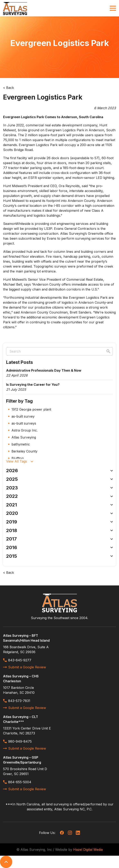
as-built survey (23, 416)
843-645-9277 (17, 660)
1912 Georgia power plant (31, 409)
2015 (59, 556)
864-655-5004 (17, 782)
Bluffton (18, 458)
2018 (59, 530)
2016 (59, 547)
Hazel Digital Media (88, 850)
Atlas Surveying (24, 437)
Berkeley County (24, 451)
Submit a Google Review (25, 667)
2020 (59, 513)
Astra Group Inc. (25, 430)
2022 (59, 496)
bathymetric (21, 444)
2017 (59, 539)
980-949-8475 (17, 741)
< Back (8, 88)
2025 (59, 479)
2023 (59, 488)
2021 (59, 505)
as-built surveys (24, 423)
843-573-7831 (17, 701)
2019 (59, 522)
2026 (59, 471)
